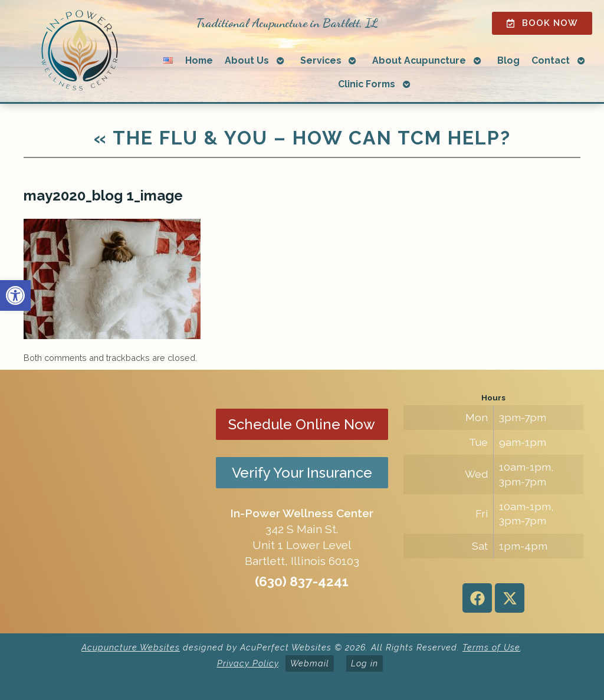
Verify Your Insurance (302, 473)
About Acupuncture (419, 60)
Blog (508, 60)
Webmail (310, 663)
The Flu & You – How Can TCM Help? (302, 138)
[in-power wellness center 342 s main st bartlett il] (111, 502)
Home (199, 60)
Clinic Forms (367, 84)
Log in (365, 663)
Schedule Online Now (302, 424)
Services (321, 60)
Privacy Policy (248, 663)
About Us (247, 60)
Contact (551, 60)
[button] (15, 295)
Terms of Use (491, 647)
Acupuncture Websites (131, 647)
